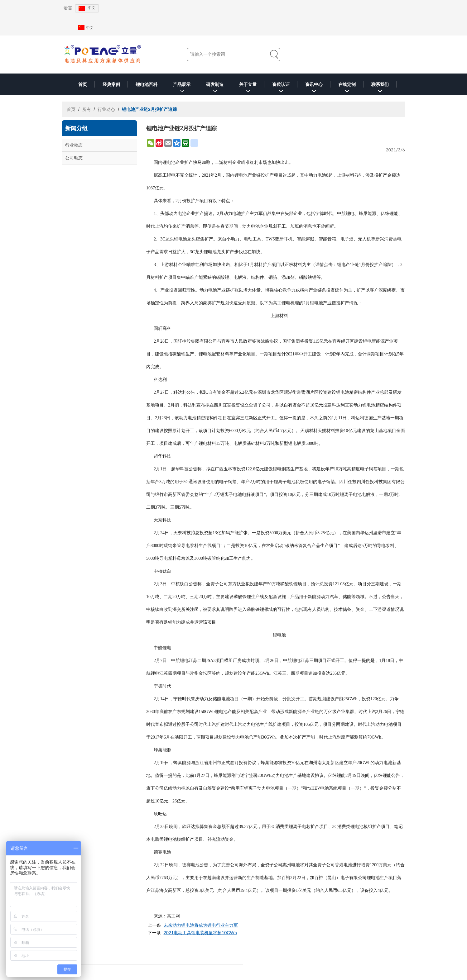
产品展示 (182, 89)
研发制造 (215, 89)
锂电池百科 (147, 84)
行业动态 (106, 109)
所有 (87, 109)
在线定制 (347, 89)
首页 (83, 84)
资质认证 (281, 89)
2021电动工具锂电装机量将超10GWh (200, 932)
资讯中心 (314, 89)
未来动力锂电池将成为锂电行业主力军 (201, 925)
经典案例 (111, 84)
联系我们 (380, 89)
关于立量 (248, 89)
